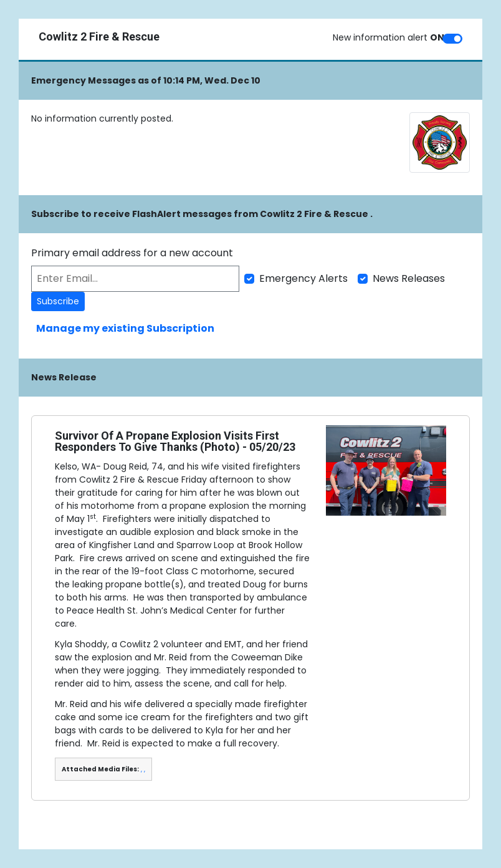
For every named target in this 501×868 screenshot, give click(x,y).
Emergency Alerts (303, 278)
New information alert (389, 37)
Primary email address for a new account (132, 253)
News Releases (409, 278)
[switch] (452, 39)
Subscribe (58, 301)
